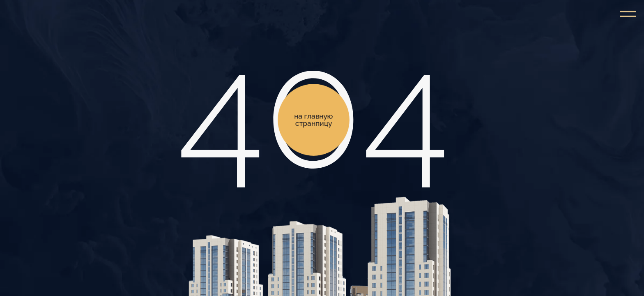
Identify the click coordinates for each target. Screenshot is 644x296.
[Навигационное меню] (628, 14)
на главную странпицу (314, 120)
